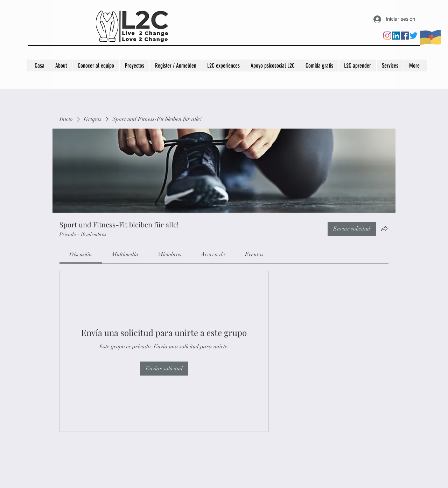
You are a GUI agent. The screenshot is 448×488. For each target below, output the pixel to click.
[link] (81, 254)
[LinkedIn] (396, 36)
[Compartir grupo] (384, 228)
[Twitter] (414, 36)
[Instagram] (387, 36)
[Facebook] (405, 36)
